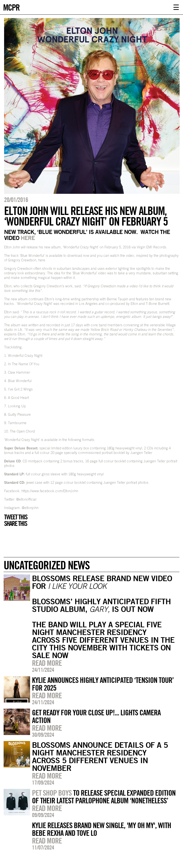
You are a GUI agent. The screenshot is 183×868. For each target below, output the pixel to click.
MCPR (11, 7)
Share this (16, 523)
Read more (47, 663)
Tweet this (16, 517)
